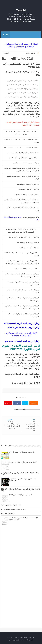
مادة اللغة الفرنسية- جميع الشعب (29, 189)
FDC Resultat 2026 (8, 513)
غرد (25, 403)
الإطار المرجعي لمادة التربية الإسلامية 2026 (22, 323)
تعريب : (16, 640)
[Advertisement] (21, 553)
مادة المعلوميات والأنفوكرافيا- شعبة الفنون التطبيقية (23, 153)
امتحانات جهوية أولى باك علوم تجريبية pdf (23, 462)
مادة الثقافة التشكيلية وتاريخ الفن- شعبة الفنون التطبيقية (21, 148)
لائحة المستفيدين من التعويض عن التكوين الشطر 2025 (30, 426)
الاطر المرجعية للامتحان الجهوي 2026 (13, 509)
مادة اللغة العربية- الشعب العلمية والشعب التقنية (24, 158)
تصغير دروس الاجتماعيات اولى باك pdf (22, 452)
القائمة (6, 35)
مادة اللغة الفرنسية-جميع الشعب (29, 248)
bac (6, 53)
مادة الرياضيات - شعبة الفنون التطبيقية (27, 195)
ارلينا (26, 640)
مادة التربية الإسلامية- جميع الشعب (28, 184)
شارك (8, 403)
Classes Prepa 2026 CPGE (11, 505)
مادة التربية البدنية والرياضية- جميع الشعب (26, 163)
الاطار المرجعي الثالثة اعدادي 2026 (21, 495)
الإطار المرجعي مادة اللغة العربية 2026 (24, 328)
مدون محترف (13, 640)
